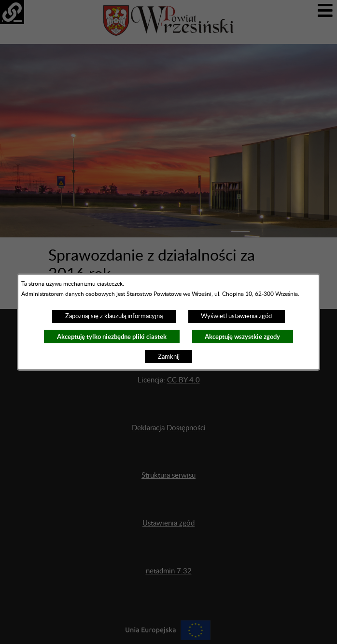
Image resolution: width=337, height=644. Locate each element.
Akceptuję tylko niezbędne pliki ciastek (112, 337)
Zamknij (169, 357)
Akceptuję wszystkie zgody (242, 337)
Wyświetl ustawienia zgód (236, 316)
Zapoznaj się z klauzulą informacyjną (114, 316)
